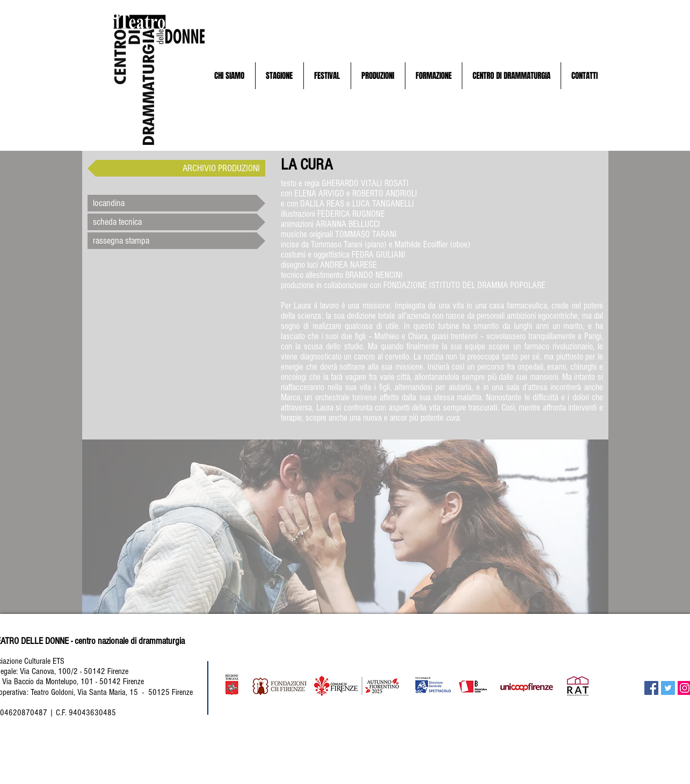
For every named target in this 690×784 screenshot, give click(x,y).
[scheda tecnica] (176, 222)
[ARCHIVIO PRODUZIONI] (176, 168)
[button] (230, 76)
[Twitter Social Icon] (668, 688)
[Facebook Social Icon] (651, 688)
